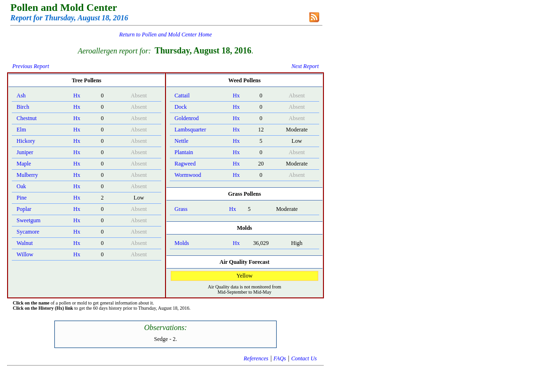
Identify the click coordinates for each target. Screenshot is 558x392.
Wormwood (188, 175)
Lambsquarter (190, 130)
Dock (181, 107)
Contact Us (304, 358)
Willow (25, 254)
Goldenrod (187, 118)
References (256, 358)
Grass (181, 209)
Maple (24, 164)
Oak (21, 186)
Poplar (24, 209)
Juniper (25, 152)
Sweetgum (29, 220)
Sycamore (28, 232)
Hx (77, 96)
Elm (21, 130)
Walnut (25, 243)
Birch (23, 107)
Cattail (182, 96)
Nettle (181, 141)
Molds (182, 243)
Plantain (184, 152)
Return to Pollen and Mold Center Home (166, 35)
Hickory (26, 141)
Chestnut (27, 118)
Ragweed (185, 164)
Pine (22, 198)
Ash (21, 96)
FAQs (279, 358)
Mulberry (27, 175)
